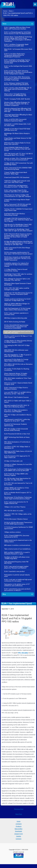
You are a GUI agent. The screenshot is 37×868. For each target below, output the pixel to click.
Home (19, 821)
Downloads (18, 831)
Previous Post (19, 809)
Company (19, 824)
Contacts (19, 839)
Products (18, 826)
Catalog (19, 836)
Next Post (19, 814)
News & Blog (18, 829)
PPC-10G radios (23, 653)
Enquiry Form (18, 834)
